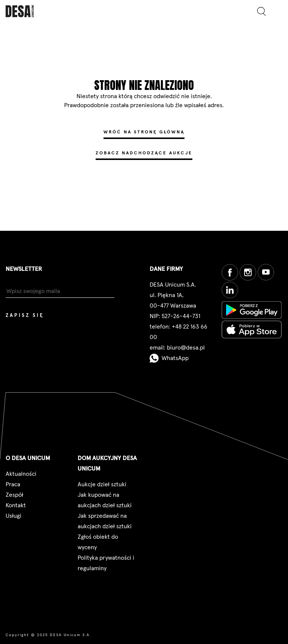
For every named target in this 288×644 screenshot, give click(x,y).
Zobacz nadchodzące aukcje (144, 153)
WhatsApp (169, 358)
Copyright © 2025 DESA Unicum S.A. (48, 635)
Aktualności (21, 474)
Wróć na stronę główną (144, 132)
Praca (13, 484)
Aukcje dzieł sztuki (102, 484)
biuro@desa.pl (186, 348)
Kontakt (16, 505)
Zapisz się (25, 316)
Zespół (14, 495)
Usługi (13, 516)
